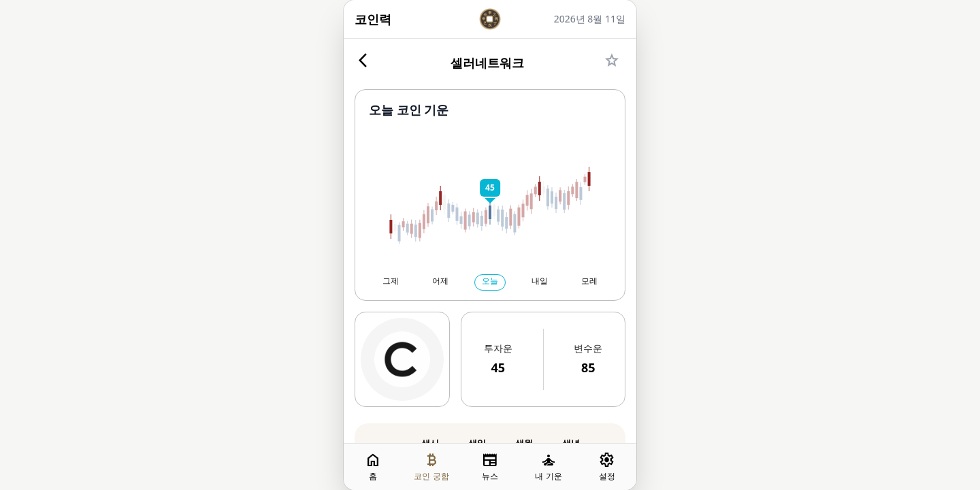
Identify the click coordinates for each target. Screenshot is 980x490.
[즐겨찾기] (612, 63)
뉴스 (490, 466)
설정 (607, 466)
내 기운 (548, 466)
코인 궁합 (431, 466)
